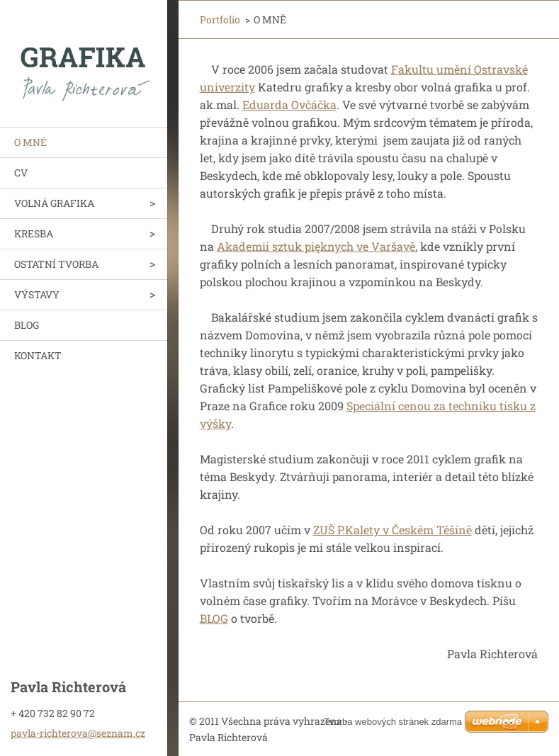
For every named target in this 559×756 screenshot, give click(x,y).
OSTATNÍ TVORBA (56, 264)
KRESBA (34, 233)
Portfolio (220, 19)
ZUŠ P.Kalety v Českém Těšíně (393, 530)
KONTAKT (38, 355)
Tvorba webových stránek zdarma (393, 722)
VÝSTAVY (37, 294)
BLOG (27, 325)
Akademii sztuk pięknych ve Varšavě (316, 246)
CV (21, 173)
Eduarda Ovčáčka (289, 105)
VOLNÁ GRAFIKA (54, 203)
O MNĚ (30, 142)
